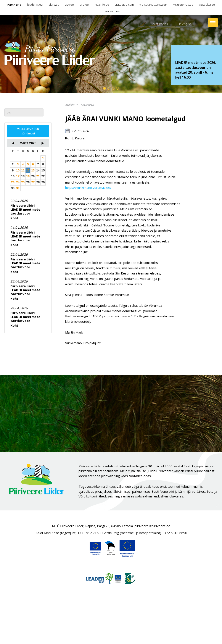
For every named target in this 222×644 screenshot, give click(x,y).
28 (38, 182)
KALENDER (87, 105)
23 (13, 182)
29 (43, 182)
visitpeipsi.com (124, 5)
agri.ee (69, 5)
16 (13, 176)
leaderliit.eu (35, 5)
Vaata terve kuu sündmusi (28, 131)
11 (23, 170)
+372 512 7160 (89, 533)
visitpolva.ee (207, 5)
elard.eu (54, 5)
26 (28, 182)
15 (43, 170)
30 (13, 188)
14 (38, 170)
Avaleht (70, 105)
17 (18, 176)
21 (38, 176)
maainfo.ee (102, 5)
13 (33, 170)
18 (23, 176)
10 (18, 170)
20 (33, 176)
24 (18, 182)
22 (43, 176)
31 (18, 188)
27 (33, 182)
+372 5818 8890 (175, 533)
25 (23, 182)
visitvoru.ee (112, 11)
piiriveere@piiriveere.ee (152, 526)
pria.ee (84, 5)
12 (28, 170)
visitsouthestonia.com (154, 5)
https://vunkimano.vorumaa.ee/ (88, 187)
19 (28, 176)
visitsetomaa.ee (183, 5)
